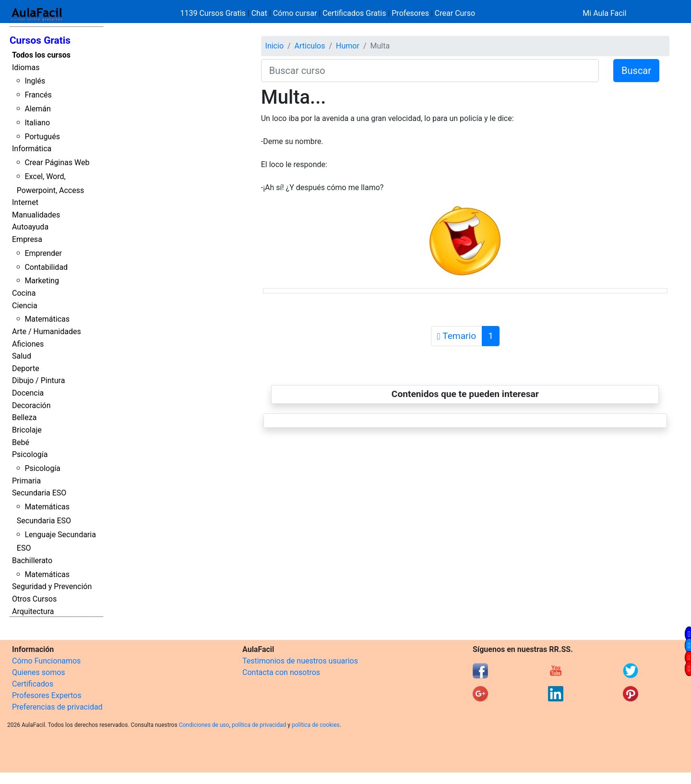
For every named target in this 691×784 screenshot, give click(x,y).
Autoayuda (30, 227)
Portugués (42, 137)
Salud (22, 356)
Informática (32, 149)
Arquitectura (33, 611)
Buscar (636, 71)
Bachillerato (32, 561)
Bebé (21, 442)
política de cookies (316, 725)
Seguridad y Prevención (52, 586)
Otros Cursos (34, 599)
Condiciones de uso (204, 725)
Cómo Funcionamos (46, 661)
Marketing (42, 281)
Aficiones (28, 344)
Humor (348, 46)
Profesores (410, 13)
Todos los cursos (41, 55)
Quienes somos (39, 672)
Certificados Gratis (354, 13)
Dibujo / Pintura (38, 380)
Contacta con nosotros (281, 672)
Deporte (26, 368)
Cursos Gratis (40, 40)
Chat (259, 13)
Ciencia (25, 306)
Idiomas (26, 67)
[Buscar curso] (430, 71)
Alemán (37, 109)
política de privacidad (259, 725)
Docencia (28, 393)
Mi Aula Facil (604, 13)
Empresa (27, 239)
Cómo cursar (295, 13)
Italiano (37, 123)
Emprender (43, 253)
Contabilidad (46, 267)
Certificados (33, 684)
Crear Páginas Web (57, 163)
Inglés (35, 81)
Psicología (30, 454)
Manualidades (36, 215)
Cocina (24, 293)
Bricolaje (27, 430)
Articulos (310, 46)
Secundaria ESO (39, 493)
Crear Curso (455, 13)
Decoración (31, 405)
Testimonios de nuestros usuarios (300, 661)
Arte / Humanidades (47, 332)
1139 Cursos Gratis (214, 13)
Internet (25, 202)
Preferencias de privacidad (57, 707)
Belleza (24, 417)
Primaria (26, 481)
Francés (38, 95)
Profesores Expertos (47, 695)
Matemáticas (47, 319)
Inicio (274, 46)
